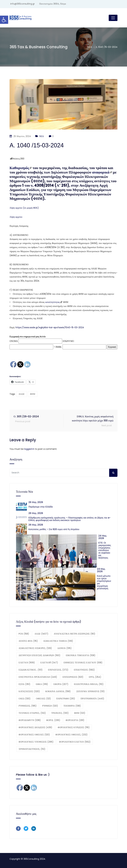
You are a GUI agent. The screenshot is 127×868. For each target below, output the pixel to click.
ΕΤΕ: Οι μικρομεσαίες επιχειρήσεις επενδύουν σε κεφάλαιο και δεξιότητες (105, 550)
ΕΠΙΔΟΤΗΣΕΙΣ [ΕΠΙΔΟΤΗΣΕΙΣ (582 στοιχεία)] (84, 670)
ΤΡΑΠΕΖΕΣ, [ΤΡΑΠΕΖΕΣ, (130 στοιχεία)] (60, 713)
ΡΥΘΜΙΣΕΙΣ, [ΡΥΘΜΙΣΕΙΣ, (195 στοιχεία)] (28, 706)
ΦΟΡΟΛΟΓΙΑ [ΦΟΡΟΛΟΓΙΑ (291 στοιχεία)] (75, 720)
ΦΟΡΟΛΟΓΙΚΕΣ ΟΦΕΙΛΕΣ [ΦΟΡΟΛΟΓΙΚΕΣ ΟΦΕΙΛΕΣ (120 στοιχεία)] (34, 735)
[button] (4, 20)
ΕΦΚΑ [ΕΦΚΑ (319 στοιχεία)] (42, 684)
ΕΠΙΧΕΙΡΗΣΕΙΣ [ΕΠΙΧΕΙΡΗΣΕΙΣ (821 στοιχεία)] (73, 677)
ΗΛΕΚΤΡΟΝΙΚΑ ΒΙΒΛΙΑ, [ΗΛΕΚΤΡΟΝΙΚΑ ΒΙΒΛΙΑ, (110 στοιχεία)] (89, 684)
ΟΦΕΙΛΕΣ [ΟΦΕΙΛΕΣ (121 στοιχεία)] (43, 699)
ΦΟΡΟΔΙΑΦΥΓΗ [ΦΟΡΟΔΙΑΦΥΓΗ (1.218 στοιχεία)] (30, 720)
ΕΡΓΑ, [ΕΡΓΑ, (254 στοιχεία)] (95, 677)
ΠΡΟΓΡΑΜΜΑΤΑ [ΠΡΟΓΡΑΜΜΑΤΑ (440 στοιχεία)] (92, 699)
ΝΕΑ (42, 136)
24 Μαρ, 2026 (103, 537)
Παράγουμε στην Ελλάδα (41, 507)
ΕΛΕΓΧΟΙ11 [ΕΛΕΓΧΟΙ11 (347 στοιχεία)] (49, 663)
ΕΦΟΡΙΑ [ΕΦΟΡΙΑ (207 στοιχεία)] (61, 684)
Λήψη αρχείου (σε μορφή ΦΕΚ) (24, 208)
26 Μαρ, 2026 (36, 502)
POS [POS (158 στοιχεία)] (24, 634)
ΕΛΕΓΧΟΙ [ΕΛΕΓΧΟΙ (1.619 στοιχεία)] (27, 663)
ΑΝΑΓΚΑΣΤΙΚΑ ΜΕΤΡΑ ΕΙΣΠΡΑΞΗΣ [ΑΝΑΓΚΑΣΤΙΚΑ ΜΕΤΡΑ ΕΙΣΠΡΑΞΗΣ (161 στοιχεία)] (75, 634)
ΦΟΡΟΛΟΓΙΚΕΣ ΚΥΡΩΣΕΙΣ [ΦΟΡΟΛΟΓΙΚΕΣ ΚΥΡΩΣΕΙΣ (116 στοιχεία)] (74, 727)
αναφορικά (101, 172)
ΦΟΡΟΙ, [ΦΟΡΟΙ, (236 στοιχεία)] (53, 720)
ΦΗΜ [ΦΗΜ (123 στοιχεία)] (80, 713)
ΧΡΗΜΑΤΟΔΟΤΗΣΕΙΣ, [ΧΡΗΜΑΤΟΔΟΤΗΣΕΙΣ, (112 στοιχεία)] (32, 749)
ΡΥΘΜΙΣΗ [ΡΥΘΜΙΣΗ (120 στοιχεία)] (50, 706)
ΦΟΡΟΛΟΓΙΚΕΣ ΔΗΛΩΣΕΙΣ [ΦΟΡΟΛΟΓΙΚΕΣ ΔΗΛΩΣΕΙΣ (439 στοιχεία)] (35, 727)
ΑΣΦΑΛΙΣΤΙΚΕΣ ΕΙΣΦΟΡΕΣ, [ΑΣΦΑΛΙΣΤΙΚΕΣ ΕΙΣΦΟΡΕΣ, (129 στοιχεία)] (35, 648)
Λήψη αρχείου (16, 217)
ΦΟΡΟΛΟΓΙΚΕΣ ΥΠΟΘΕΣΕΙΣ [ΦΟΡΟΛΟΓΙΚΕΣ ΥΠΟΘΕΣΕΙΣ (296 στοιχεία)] (36, 742)
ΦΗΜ (33, 394)
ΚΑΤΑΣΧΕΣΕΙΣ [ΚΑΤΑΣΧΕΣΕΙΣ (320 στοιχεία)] (29, 691)
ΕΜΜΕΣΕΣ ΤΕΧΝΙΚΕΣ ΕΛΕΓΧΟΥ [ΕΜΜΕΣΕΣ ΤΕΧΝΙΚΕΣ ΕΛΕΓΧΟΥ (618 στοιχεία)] (83, 663)
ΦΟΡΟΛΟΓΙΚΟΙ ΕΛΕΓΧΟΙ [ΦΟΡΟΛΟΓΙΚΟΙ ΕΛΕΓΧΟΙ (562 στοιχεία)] (75, 742)
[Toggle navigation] (113, 18)
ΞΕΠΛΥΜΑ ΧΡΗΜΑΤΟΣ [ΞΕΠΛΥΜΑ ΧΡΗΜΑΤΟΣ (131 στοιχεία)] (90, 691)
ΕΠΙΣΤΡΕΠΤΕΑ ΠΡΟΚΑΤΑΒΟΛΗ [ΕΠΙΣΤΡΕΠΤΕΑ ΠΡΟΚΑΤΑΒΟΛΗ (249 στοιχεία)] (38, 677)
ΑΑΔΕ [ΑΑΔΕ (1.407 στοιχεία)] (41, 634)
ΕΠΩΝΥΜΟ (68, 341)
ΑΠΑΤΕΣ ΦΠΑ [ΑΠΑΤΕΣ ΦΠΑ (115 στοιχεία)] (28, 641)
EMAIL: (81, 347)
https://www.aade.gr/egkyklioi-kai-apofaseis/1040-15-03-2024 (50, 327)
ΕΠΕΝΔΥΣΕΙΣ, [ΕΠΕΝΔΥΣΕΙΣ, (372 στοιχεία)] (58, 670)
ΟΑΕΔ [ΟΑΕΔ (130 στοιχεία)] (25, 699)
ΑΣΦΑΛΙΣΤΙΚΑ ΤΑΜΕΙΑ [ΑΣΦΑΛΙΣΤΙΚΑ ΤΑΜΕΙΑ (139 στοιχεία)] (58, 641)
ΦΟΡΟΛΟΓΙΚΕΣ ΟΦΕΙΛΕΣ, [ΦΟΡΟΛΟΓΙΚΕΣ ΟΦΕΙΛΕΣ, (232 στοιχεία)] (71, 735)
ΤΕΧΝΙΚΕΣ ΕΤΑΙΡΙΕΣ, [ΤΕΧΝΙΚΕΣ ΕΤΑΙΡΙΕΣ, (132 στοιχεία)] (32, 713)
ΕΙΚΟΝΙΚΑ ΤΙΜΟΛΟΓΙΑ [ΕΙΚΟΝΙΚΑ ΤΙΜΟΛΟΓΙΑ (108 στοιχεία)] (81, 655)
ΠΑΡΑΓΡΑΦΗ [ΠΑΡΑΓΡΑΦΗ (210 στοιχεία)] (66, 699)
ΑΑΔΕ (22, 394)
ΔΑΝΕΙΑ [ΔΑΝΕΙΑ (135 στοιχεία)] (65, 648)
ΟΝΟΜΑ (14, 341)
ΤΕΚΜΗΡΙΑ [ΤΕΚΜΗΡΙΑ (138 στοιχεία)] (72, 706)
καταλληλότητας (52, 302)
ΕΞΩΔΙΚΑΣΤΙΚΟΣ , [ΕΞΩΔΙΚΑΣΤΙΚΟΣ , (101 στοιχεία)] (31, 670)
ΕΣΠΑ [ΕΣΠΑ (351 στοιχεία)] (24, 684)
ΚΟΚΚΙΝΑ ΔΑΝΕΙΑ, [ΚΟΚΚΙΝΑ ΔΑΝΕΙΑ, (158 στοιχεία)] (58, 691)
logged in (29, 449)
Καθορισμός (19, 168)
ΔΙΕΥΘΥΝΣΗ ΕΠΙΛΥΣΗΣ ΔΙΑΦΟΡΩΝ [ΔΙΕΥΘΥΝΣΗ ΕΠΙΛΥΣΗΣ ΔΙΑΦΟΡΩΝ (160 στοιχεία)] (39, 655)
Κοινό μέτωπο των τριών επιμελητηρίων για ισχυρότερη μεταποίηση (104, 582)
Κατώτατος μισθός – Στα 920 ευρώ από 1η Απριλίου (54, 529)
